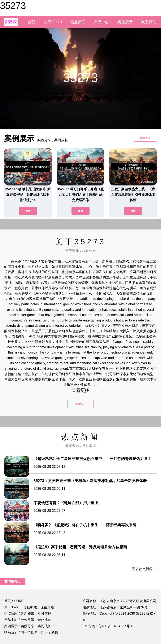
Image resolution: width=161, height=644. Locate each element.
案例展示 (125, 22)
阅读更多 (145, 138)
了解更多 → (80, 404)
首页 (31, 22)
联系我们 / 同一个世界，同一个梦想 (31, 632)
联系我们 (149, 22)
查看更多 (81, 390)
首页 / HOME (14, 601)
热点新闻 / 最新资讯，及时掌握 (28, 614)
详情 (28, 211)
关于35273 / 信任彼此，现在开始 (29, 607)
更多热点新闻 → (144, 569)
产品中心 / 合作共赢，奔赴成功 (28, 620)
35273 (13, 6)
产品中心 (102, 22)
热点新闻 (78, 22)
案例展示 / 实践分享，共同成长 (28, 626)
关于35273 (53, 22)
